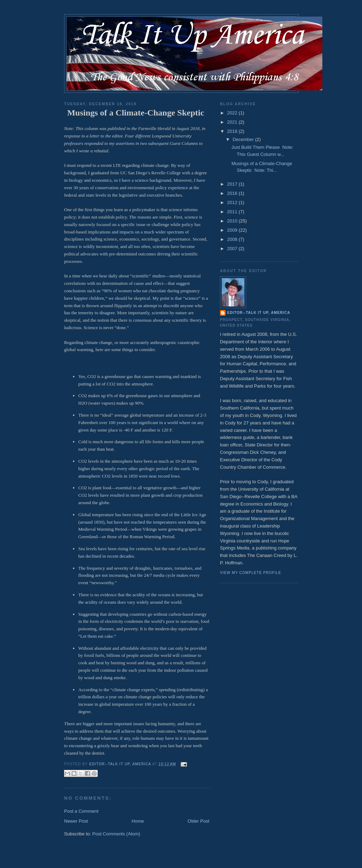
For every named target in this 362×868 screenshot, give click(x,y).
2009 (233, 230)
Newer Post (76, 821)
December (244, 139)
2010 (233, 221)
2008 (233, 239)
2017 (233, 184)
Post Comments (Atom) (116, 834)
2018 (233, 131)
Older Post (199, 821)
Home (138, 821)
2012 (233, 202)
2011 (233, 212)
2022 (233, 113)
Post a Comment (81, 811)
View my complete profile (251, 573)
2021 (233, 122)
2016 (233, 193)
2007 (233, 249)
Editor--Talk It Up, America (259, 313)
